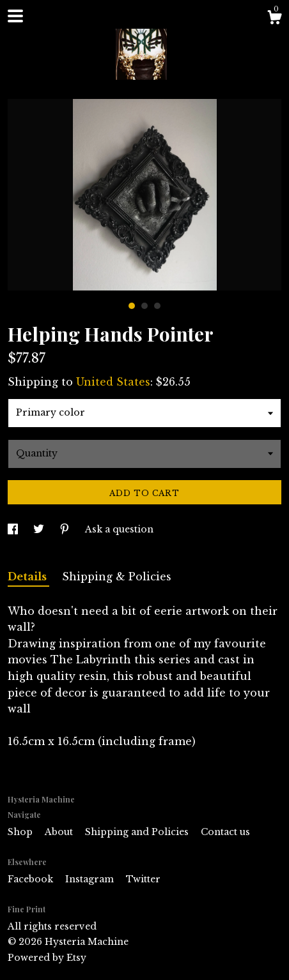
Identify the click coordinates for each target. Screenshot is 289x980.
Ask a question (119, 529)
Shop (21, 832)
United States (113, 382)
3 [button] (157, 306)
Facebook (32, 879)
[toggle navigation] (15, 16)
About (60, 832)
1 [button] (132, 306)
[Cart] (274, 19)
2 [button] (144, 306)
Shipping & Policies (117, 577)
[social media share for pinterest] (66, 529)
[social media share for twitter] (40, 529)
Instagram (91, 879)
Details (28, 577)
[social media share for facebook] (14, 529)
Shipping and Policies (138, 832)
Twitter (143, 879)
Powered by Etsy (47, 958)
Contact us (225, 832)
